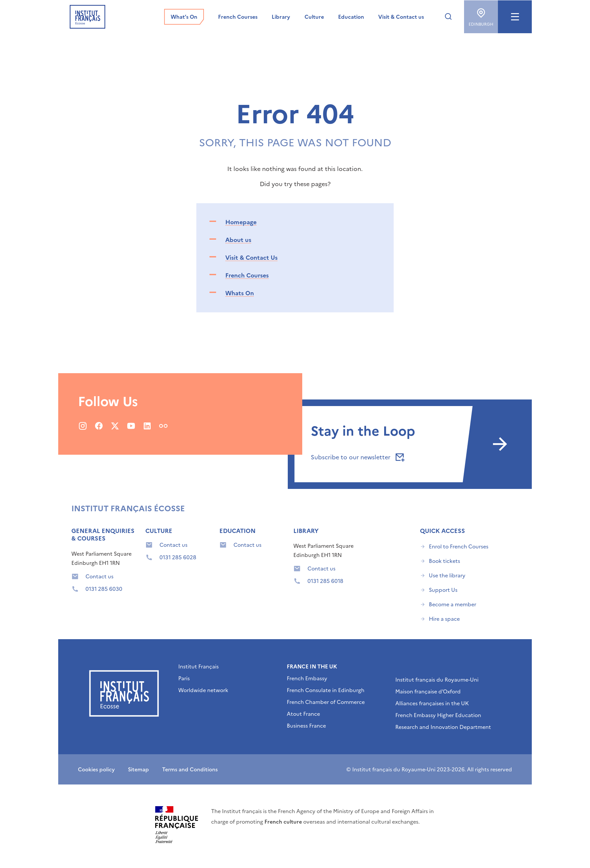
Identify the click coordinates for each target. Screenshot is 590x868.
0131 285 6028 (178, 557)
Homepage (241, 222)
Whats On (240, 293)
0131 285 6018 (325, 581)
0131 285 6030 (104, 589)
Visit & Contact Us (251, 258)
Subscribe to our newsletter (356, 457)
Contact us (99, 576)
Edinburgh (481, 15)
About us (238, 240)
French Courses (247, 275)
